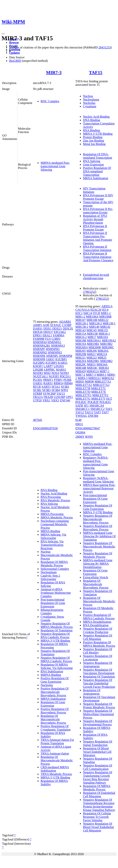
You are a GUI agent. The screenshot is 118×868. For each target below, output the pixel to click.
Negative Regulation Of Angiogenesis (98, 665)
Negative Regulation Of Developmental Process (98, 723)
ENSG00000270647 (88, 428)
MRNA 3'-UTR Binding (98, 134)
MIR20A (103, 351)
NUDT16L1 (40, 376)
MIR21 (91, 354)
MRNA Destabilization (97, 622)
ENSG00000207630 (45, 428)
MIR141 (105, 327)
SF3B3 (46, 390)
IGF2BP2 (39, 363)
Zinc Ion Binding (93, 141)
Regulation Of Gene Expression (53, 704)
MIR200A (81, 347)
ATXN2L (55, 325)
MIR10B (92, 320)
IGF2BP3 (51, 363)
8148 (78, 420)
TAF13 (89, 412)
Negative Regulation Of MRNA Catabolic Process (56, 659)
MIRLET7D (83, 392)
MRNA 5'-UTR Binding (55, 777)
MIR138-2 (82, 327)
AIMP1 (38, 325)
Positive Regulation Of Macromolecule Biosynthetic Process (55, 692)
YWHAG (81, 416)
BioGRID (15, 61)
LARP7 (48, 366)
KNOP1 (38, 366)
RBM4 (68, 383)
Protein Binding (93, 137)
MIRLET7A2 (84, 385)
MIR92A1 (95, 378)
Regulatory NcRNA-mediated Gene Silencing (98, 480)
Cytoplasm (90, 106)
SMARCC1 (82, 409)
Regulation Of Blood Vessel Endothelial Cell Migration (97, 752)
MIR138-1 (109, 323)
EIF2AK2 (60, 332)
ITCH (97, 313)
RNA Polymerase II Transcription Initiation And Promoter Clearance (98, 257)
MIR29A (81, 361)
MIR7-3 (54, 72)
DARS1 (38, 329)
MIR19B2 (106, 344)
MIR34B (81, 368)
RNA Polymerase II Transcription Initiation (97, 248)
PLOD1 (38, 380)
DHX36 (38, 332)
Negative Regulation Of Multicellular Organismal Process (98, 714)
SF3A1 (56, 387)
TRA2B (48, 397)
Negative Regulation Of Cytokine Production (98, 630)
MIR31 (91, 364)
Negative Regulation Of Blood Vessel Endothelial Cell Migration (98, 827)
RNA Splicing (92, 161)
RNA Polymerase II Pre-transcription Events (98, 211)
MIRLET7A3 (101, 385)
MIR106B (105, 317)
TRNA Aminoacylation (55, 753)
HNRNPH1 (53, 349)
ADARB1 (65, 322)
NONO (64, 373)
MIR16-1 (104, 334)
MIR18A (102, 337)
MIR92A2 (108, 378)
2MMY (80, 437)
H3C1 (79, 313)
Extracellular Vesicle (96, 577)
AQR (46, 325)
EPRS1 (37, 335)
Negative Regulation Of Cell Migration (98, 637)
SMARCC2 (98, 409)
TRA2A (38, 397)
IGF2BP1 (61, 359)
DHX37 (48, 332)
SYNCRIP (49, 394)
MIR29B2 (106, 361)
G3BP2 (56, 339)
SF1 (86, 405)
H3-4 (105, 310)
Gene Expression (93, 164)
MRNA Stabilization (96, 178)
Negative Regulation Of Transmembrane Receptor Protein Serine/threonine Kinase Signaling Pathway (99, 805)
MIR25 (102, 358)
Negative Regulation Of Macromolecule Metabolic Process (99, 547)
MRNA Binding (50, 531)
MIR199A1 (94, 340)
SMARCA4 (97, 405)
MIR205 (80, 351)
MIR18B (81, 340)
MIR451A (93, 371)
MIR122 (103, 320)
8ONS (89, 437)
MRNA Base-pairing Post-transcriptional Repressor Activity (99, 488)
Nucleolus (89, 103)
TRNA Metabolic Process (56, 774)
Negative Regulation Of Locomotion (98, 658)
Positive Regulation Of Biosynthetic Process (55, 711)
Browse (14, 42)
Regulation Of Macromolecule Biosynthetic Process (53, 719)
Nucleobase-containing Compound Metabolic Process (55, 524)
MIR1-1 (106, 313)
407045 (38, 420)
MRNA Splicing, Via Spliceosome (53, 536)
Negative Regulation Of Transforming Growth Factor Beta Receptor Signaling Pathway (98, 777)
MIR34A (102, 364)
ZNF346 (65, 400)
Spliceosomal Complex (55, 569)
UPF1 (69, 397)
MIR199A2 (109, 340)
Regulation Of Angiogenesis (92, 692)
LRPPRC (50, 370)
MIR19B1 (93, 344)
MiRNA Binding (51, 675)
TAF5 (98, 412)
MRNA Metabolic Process (57, 517)
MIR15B (92, 334)
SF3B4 (56, 390)
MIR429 (80, 371)
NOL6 (55, 373)
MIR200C (108, 347)
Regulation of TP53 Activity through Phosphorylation (95, 219)
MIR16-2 (81, 337)
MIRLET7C (99, 388)
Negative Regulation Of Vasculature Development (99, 671)
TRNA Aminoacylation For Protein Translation (57, 742)
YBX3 (55, 400)
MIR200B (95, 347)
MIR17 (92, 337)
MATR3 (38, 373)
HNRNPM (66, 356)
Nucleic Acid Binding (96, 117)
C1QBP (67, 325)
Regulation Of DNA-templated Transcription (97, 156)
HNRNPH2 (40, 352)
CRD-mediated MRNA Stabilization (55, 769)
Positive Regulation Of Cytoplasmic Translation (56, 728)
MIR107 (80, 320)
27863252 (89, 292)
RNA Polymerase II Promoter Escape (95, 228)
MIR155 (103, 330)
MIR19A (81, 344)
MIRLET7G (83, 399)
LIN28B (38, 370)
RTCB (37, 387)
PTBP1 (58, 380)
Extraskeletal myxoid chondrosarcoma (96, 276)
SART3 (46, 387)
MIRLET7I (98, 399)
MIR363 (104, 368)
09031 (79, 424)
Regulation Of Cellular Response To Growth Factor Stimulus (97, 817)
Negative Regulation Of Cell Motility (98, 651)
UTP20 (37, 400)
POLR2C (81, 402)
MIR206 (92, 351)
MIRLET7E (99, 392)
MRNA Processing (52, 514)
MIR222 (92, 358)
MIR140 (94, 327)
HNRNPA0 (40, 342)
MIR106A (92, 317)
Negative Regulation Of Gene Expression (98, 507)
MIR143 (80, 330)
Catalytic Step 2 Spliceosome (50, 577)
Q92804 (80, 432)
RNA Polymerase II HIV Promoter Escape (98, 197)
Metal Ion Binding (94, 144)
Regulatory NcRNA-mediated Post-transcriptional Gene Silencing (96, 463)
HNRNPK (39, 356)
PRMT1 (48, 380)
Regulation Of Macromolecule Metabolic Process (57, 760)
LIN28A (59, 366)
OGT (109, 399)
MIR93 (80, 382)
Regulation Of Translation (57, 630)
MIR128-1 (82, 323)
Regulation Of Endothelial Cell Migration (99, 795)
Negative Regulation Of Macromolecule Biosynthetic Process (98, 519)
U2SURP (59, 397)
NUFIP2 (54, 376)
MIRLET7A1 (103, 382)
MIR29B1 (93, 361)
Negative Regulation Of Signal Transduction (98, 743)
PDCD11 (65, 376)
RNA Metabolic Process (55, 500)
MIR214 (102, 354)
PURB (67, 380)
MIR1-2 (80, 317)
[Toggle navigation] (3, 34)
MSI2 (47, 373)
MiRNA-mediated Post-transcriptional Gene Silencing (55, 166)
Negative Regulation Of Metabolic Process (98, 555)
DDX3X (68, 329)
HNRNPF (39, 349)
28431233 (105, 47)
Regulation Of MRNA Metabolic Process (54, 564)
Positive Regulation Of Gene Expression (55, 680)
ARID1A (107, 306)
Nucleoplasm (91, 99)
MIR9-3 (83, 378)
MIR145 (92, 330)
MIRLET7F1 (83, 395)
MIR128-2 (96, 323)
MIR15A (81, 334)
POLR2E (93, 402)
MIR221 (80, 358)
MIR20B (81, 354)
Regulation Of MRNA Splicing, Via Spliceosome (57, 666)
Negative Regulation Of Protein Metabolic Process (99, 706)
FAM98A (59, 335)
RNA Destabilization (96, 625)
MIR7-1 (105, 371)
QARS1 (38, 383)
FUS (48, 339)
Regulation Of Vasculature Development (99, 699)
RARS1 (48, 383)
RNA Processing (51, 497)
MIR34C (92, 368)
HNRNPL (52, 356)
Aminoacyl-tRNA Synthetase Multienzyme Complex (56, 593)
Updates (14, 53)
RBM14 (59, 383)
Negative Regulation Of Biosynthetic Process (98, 528)
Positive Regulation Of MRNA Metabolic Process (99, 644)
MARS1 (61, 370)
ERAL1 (47, 335)
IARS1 (50, 359)
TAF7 (105, 412)
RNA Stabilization (52, 671)
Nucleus (88, 96)
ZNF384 (93, 416)
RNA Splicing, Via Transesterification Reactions (52, 545)
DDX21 (57, 329)
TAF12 (80, 412)
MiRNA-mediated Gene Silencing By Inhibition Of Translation (99, 536)
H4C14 (88, 313)
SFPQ (64, 390)
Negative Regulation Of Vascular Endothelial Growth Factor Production (99, 683)
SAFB (79, 405)
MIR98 (89, 382)
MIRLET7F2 (100, 395)
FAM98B (39, 339)
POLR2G (105, 402)
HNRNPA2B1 (42, 346)
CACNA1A (82, 310)
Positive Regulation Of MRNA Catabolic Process (99, 617)
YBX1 (47, 400)
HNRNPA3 (58, 346)
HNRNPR (39, 359)
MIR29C (81, 364)
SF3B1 (65, 387)
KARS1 (63, 363)
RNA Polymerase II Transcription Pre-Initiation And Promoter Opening (98, 238)
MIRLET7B (83, 388)
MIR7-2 (80, 375)
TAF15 (96, 72)
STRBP (38, 394)
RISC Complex (50, 101)
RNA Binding (91, 130)
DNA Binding (91, 120)
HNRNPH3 (55, 352)
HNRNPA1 (54, 342)
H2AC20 (96, 310)
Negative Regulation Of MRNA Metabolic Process (57, 625)
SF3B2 (37, 390)
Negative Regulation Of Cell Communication (98, 767)
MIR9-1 (102, 375)
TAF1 (109, 409)
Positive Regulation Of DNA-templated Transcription (97, 171)
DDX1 (48, 329)
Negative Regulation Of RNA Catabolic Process (55, 635)
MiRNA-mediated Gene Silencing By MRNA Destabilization (98, 564)
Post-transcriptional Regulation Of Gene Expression (53, 603)
